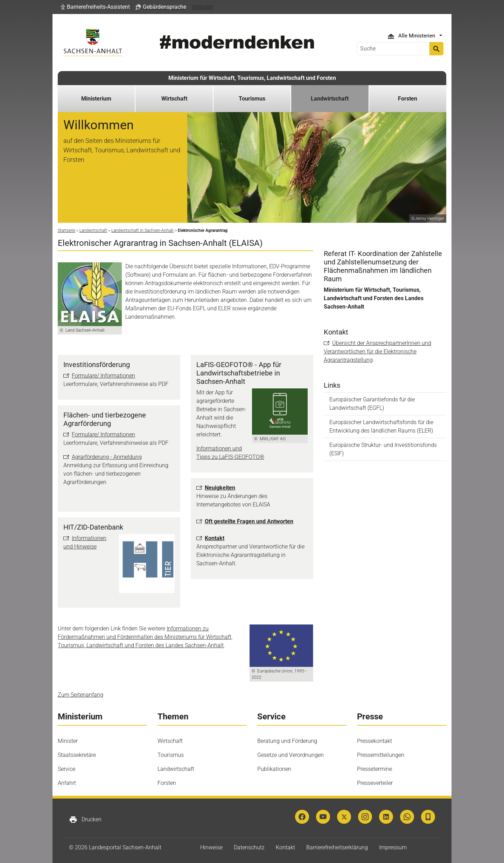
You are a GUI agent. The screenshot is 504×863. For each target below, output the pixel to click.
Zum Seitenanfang (80, 695)
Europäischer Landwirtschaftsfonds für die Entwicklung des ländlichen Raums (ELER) (381, 426)
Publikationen (274, 769)
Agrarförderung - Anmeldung (107, 457)
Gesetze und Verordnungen (290, 755)
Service (66, 769)
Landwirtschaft (176, 769)
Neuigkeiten (220, 488)
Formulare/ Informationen (103, 376)
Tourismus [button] (252, 99)
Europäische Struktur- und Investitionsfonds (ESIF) (383, 449)
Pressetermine (374, 769)
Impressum (393, 847)
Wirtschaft (170, 741)
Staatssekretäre (77, 755)
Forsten (167, 783)
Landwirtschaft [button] (330, 99)
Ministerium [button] (96, 99)
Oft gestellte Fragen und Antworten (249, 521)
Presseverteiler (375, 783)
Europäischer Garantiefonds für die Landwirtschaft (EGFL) (372, 404)
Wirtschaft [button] (174, 99)
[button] (95, 7)
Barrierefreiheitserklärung (337, 847)
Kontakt (215, 538)
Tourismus (171, 755)
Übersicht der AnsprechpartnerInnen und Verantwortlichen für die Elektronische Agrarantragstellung (377, 351)
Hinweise (211, 847)
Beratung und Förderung (287, 741)
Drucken (85, 820)
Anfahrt (67, 783)
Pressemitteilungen (381, 755)
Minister (68, 741)
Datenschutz (249, 847)
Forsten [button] (408, 99)
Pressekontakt (374, 741)
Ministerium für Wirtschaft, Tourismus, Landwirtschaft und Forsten (252, 78)
